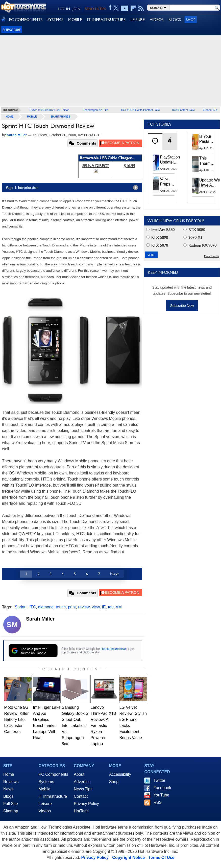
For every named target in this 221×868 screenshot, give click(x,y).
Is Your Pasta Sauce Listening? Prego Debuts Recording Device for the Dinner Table (208, 139)
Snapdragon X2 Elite (95, 110)
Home (9, 774)
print (72, 607)
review (84, 607)
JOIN (76, 9)
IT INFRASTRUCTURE (106, 20)
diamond (46, 607)
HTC (32, 607)
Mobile (32, 117)
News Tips (83, 789)
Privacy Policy (86, 804)
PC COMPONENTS (26, 20)
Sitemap (11, 811)
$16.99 (129, 166)
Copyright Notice (128, 858)
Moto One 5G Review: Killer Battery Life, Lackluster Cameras (16, 719)
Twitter (159, 780)
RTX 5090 (157, 237)
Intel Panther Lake (183, 110)
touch (61, 607)
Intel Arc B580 (160, 230)
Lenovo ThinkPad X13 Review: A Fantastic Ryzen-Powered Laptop (103, 726)
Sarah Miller (40, 619)
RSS (157, 802)
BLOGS (175, 20)
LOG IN (64, 9)
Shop (191, 20)
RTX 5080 (194, 230)
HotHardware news (114, 649)
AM (119, 607)
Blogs (8, 796)
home (10, 117)
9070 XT (193, 237)
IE (104, 607)
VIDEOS (157, 20)
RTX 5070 (157, 245)
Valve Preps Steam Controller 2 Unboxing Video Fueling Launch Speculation (170, 182)
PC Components (53, 774)
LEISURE (138, 20)
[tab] (155, 141)
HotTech (81, 811)
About (79, 774)
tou (111, 607)
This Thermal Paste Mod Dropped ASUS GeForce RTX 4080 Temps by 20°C (208, 161)
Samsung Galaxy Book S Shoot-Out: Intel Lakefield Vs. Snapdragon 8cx (75, 726)
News (8, 789)
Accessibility (120, 774)
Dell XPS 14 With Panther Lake (141, 110)
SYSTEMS (55, 20)
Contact (81, 796)
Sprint (20, 607)
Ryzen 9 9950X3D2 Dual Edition (50, 110)
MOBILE (75, 20)
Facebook (162, 788)
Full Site (11, 804)
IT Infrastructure (53, 796)
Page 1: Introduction (73, 188)
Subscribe (12, 30)
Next (114, 574)
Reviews (11, 782)
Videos (45, 811)
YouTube (161, 795)
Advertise (82, 782)
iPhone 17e (210, 110)
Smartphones (60, 117)
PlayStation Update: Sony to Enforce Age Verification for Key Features (170, 160)
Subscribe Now (182, 306)
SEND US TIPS (95, 9)
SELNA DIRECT (96, 166)
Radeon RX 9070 (200, 245)
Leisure (45, 804)
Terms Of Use (161, 858)
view (96, 607)
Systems (46, 782)
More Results (212, 256)
